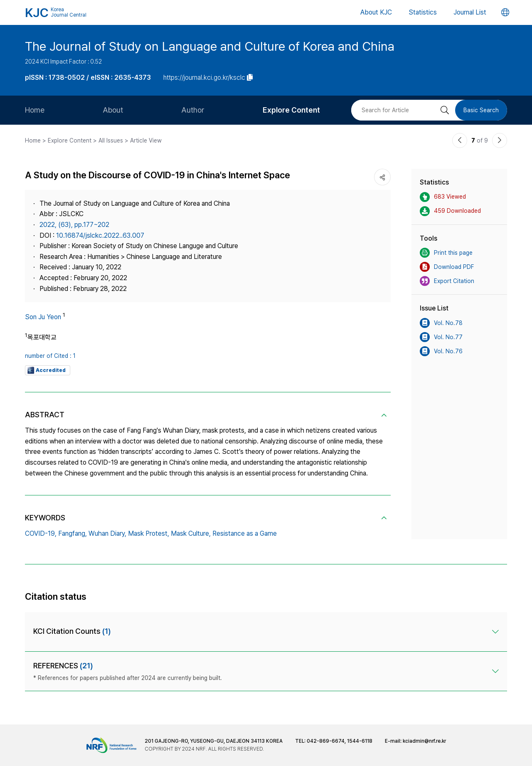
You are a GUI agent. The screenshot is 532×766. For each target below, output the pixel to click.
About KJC (376, 12)
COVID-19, (41, 533)
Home (35, 110)
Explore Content (291, 110)
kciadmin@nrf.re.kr (424, 741)
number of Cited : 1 (50, 356)
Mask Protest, (149, 533)
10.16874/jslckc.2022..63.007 (100, 235)
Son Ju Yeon (43, 317)
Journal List (470, 12)
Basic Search (481, 110)
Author (193, 110)
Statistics (423, 12)
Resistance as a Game (245, 533)
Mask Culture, (191, 533)
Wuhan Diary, (107, 533)
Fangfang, (73, 533)
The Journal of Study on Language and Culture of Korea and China (210, 46)
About (113, 110)
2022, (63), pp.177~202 (74, 225)
